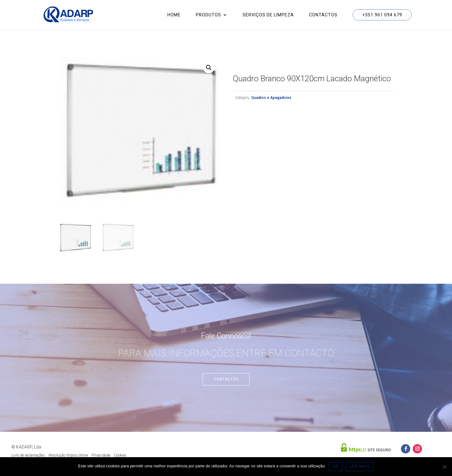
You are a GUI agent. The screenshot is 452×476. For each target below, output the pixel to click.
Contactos (323, 15)
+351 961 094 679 (382, 15)
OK (336, 466)
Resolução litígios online (68, 455)
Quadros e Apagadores (271, 98)
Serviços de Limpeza (268, 15)
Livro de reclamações (28, 455)
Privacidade (101, 455)
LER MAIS (360, 466)
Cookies (120, 455)
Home (174, 15)
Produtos (209, 15)
